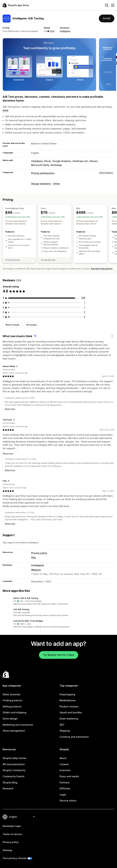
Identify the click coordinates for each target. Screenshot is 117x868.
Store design (10, 719)
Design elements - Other (46, 184)
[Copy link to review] (17, 366)
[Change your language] (22, 817)
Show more (10, 409)
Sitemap (7, 850)
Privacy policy (39, 553)
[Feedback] (112, 336)
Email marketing (69, 719)
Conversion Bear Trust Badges (28, 621)
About (63, 758)
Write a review (12, 325)
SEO (62, 725)
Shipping (65, 731)
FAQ (33, 558)
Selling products (12, 706)
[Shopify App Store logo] (16, 5)
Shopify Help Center (14, 758)
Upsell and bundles (71, 712)
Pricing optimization (43, 173)
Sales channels (12, 694)
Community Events (14, 776)
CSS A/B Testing (21, 609)
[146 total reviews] (83, 298)
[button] (58, 601)
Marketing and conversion (18, 725)
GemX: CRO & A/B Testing (26, 598)
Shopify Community (14, 770)
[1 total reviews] (85, 303)
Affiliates (65, 788)
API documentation (14, 764)
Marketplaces (68, 700)
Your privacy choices (15, 858)
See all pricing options (102, 269)
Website (36, 570)
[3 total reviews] (84, 317)
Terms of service (12, 834)
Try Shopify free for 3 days (59, 655)
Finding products (12, 700)
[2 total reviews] (84, 312)
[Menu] (113, 5)
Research (8, 788)
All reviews (32, 325)
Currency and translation (74, 737)
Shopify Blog (10, 782)
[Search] (107, 5)
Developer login (12, 826)
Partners (65, 782)
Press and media (69, 776)
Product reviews (69, 706)
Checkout (37, 161)
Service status (68, 801)
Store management (14, 731)
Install (107, 18)
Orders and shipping (14, 712)
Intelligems (65, 31)
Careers (64, 764)
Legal (63, 795)
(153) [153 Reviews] (52, 31)
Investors (65, 770)
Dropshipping (67, 694)
